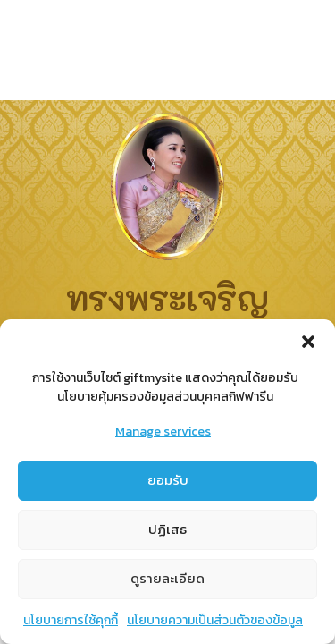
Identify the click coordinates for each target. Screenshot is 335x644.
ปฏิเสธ (167, 532)
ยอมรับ (168, 483)
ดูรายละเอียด (167, 581)
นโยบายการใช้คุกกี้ (71, 622)
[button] (308, 344)
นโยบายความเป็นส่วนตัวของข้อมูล (215, 622)
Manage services (163, 434)
